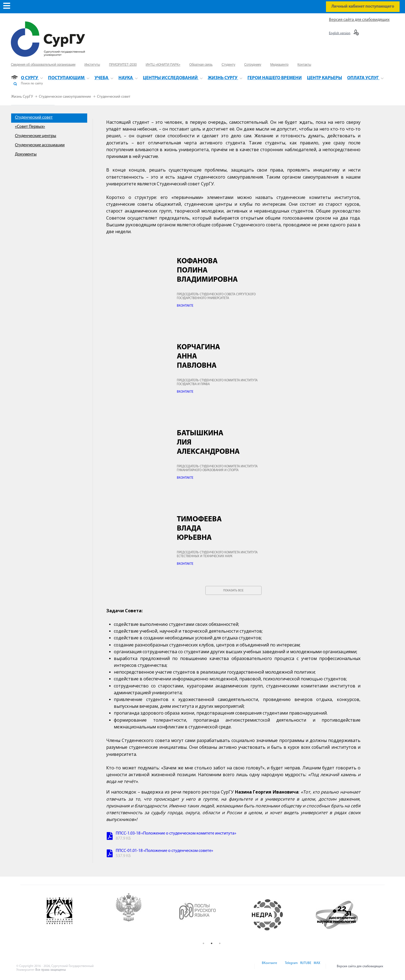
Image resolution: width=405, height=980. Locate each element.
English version (340, 33)
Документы (26, 154)
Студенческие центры (36, 136)
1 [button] (203, 943)
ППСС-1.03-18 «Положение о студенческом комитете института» (176, 833)
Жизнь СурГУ (22, 97)
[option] (73, 915)
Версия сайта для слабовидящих (359, 20)
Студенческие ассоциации (40, 145)
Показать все (233, 590)
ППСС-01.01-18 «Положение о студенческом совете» (164, 851)
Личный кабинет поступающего (363, 7)
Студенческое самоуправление (65, 97)
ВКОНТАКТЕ (185, 306)
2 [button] (212, 943)
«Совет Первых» (30, 127)
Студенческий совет (114, 97)
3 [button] (220, 943)
